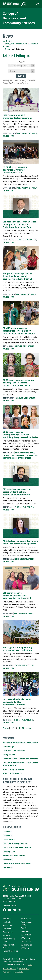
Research (7, 935)
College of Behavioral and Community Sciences (19, 18)
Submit (21, 76)
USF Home (7, 41)
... (8, 728)
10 (23, 728)
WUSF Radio (8, 859)
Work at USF (26, 919)
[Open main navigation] (37, 4)
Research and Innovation (14, 855)
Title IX (24, 928)
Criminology (8, 747)
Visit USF (6, 972)
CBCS (30, 964)
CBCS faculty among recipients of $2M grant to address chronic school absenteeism (18, 383)
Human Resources (10, 951)
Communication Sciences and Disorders (20, 759)
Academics (7, 922)
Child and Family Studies (27, 133)
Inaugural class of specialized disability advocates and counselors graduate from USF (18, 276)
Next (30, 728)
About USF (7, 919)
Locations (7, 929)
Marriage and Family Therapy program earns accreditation (17, 649)
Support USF (26, 941)
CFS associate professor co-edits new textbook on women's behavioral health (17, 492)
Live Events (8, 867)
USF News (7, 831)
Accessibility (19, 972)
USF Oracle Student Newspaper (17, 863)
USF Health (8, 835)
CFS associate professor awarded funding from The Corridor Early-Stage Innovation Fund (19, 224)
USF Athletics (9, 839)
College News (8, 136)
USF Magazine (9, 851)
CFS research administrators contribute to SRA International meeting (17, 702)
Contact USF (24, 968)
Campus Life (8, 932)
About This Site (9, 968)
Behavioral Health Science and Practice (20, 743)
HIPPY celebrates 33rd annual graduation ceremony (17, 117)
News (8, 49)
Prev (5, 728)
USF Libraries (26, 945)
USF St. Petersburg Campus (15, 843)
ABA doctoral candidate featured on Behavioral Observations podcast (21, 542)
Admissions (7, 925)
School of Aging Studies (21, 458)
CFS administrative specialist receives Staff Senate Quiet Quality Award (17, 596)
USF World (25, 948)
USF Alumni (25, 938)
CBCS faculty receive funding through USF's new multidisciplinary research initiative (20, 435)
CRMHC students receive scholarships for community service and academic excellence (19, 331)
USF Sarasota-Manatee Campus (17, 847)
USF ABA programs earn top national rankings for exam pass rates (15, 170)
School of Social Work (12, 773)
